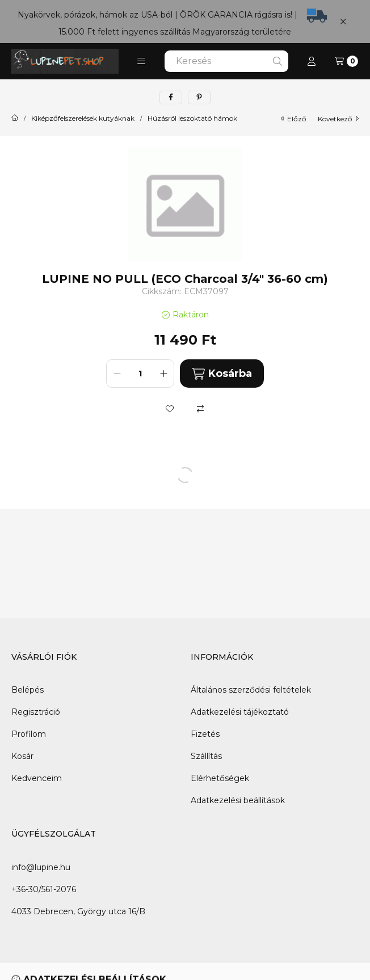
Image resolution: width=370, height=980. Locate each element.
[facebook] (171, 97)
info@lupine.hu (41, 867)
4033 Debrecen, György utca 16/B (78, 911)
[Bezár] (343, 21)
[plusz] (163, 374)
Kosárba (222, 374)
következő (338, 119)
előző (294, 119)
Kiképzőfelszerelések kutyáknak (83, 118)
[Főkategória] (15, 118)
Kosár (22, 756)
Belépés (28, 690)
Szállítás (206, 756)
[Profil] (312, 61)
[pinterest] (199, 97)
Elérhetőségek (220, 778)
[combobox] (226, 61)
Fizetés (205, 734)
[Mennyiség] (140, 374)
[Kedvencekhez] (170, 409)
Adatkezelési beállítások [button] (238, 800)
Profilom (29, 734)
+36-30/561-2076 (44, 889)
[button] (141, 61)
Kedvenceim (37, 778)
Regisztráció (36, 712)
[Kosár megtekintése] (346, 61)
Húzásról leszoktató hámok (192, 118)
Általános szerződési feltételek (251, 690)
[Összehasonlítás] (200, 409)
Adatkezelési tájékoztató (240, 712)
